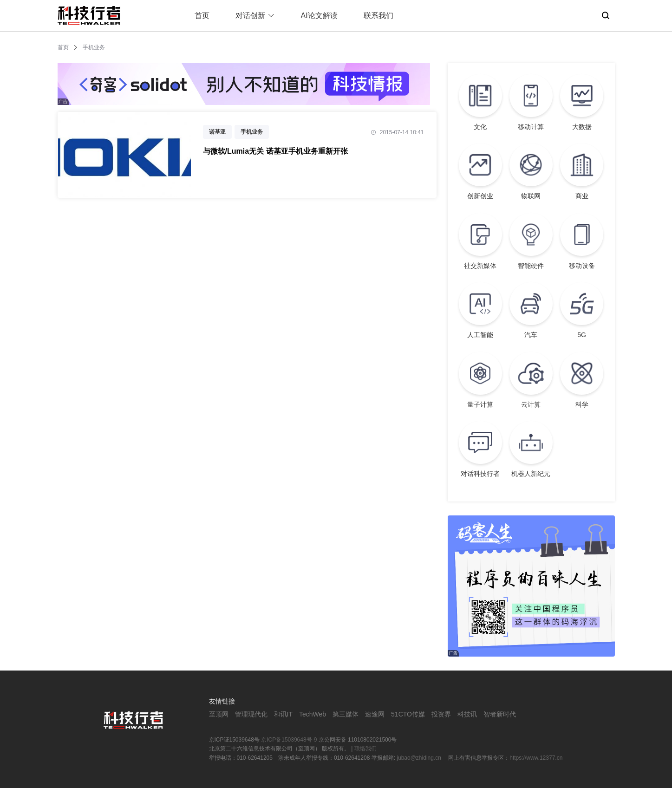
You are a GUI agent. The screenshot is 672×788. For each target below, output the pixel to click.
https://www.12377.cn (536, 758)
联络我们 (365, 749)
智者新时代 (500, 714)
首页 (202, 16)
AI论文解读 (319, 16)
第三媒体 (346, 714)
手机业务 (252, 132)
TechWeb (313, 714)
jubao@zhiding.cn (420, 758)
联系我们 (378, 16)
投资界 (441, 714)
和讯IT (283, 714)
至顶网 (219, 714)
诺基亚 (217, 132)
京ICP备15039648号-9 (289, 740)
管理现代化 (251, 714)
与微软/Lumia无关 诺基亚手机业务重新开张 (275, 151)
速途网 (375, 714)
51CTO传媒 (408, 714)
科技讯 (467, 714)
